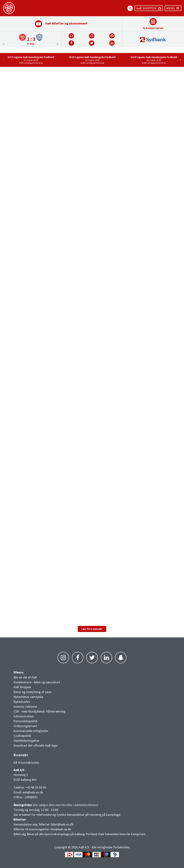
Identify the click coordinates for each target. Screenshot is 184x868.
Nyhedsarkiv (22, 702)
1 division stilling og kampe (34, 756)
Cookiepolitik (22, 736)
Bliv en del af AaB (25, 677)
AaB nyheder (25, 673)
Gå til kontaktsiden (26, 763)
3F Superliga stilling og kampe (31, 756)
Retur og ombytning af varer (33, 692)
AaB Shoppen (22, 687)
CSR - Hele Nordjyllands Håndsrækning (39, 711)
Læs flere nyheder (92, 629)
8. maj (31, 44)
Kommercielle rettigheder (31, 731)
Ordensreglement (26, 726)
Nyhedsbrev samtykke (28, 697)
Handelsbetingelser (27, 741)
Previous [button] (57, 44)
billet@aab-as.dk (62, 824)
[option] (31, 39)
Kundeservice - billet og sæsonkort (37, 682)
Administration (24, 716)
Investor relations (25, 706)
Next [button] (4, 44)
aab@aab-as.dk (33, 792)
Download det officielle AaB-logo (36, 745)
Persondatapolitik (26, 721)
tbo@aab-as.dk (61, 829)
